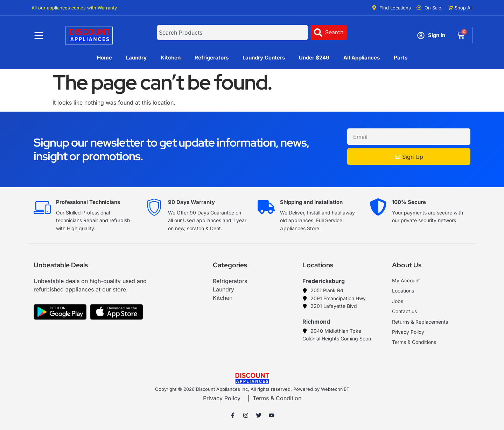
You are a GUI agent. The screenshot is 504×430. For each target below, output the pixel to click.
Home (104, 58)
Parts (401, 58)
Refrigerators (212, 58)
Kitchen (171, 58)
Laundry (136, 58)
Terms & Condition (277, 398)
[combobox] (232, 33)
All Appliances (362, 58)
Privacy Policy (222, 398)
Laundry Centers (264, 58)
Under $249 (314, 58)
